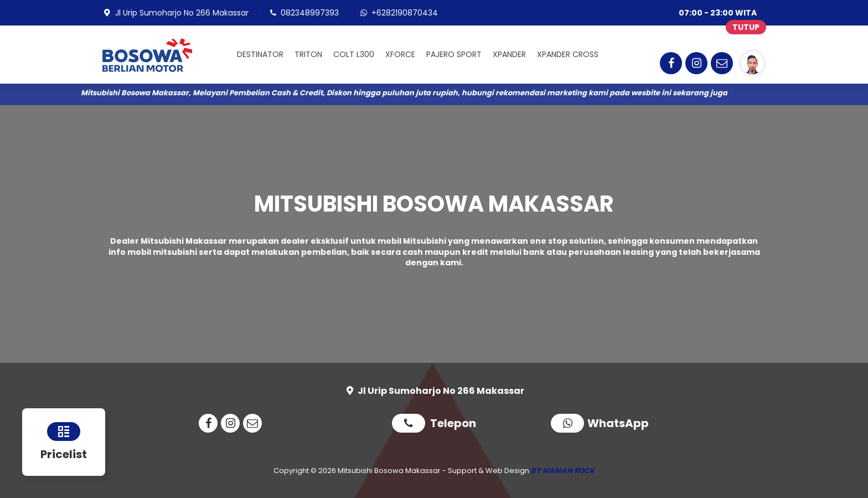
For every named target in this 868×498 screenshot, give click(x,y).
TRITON (308, 54)
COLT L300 (354, 54)
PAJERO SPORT (454, 54)
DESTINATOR (260, 54)
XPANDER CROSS (568, 54)
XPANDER (509, 54)
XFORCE (400, 54)
